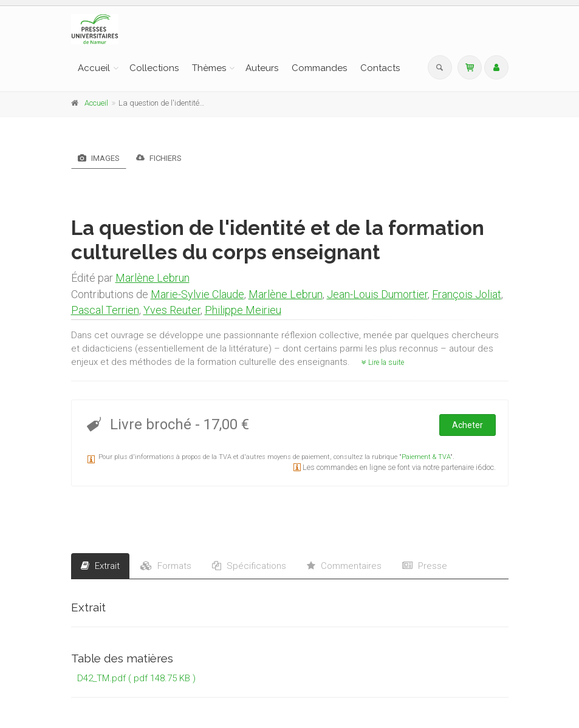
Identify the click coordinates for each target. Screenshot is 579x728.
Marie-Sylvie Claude (197, 294)
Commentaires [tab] (344, 566)
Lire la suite (383, 362)
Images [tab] (99, 158)
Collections (154, 68)
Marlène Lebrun (152, 278)
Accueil (94, 68)
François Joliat (467, 294)
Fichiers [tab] (159, 157)
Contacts (380, 68)
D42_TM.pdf (101, 678)
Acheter (468, 425)
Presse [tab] (425, 566)
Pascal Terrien (105, 310)
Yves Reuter (172, 310)
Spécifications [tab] (249, 566)
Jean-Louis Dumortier (377, 294)
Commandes (319, 68)
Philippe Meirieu (243, 310)
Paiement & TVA (426, 457)
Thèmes (209, 68)
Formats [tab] (166, 566)
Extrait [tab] (100, 566)
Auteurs (262, 68)
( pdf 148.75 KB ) (162, 678)
